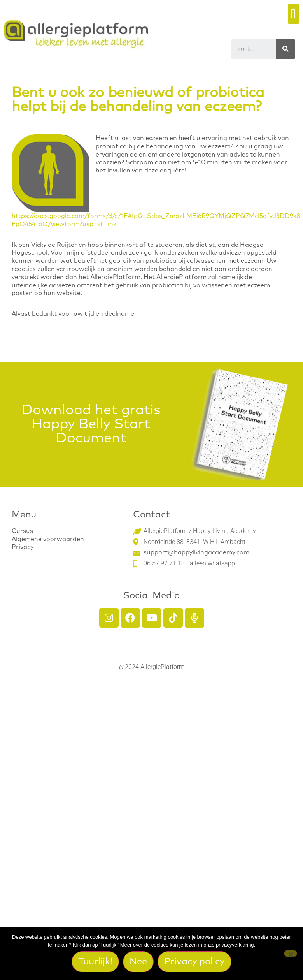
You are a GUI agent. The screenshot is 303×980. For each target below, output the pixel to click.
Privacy (23, 547)
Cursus (22, 531)
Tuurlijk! (95, 962)
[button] (293, 14)
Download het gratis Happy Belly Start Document (91, 424)
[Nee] (291, 954)
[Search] (285, 49)
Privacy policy (194, 962)
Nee (138, 962)
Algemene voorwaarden (48, 539)
